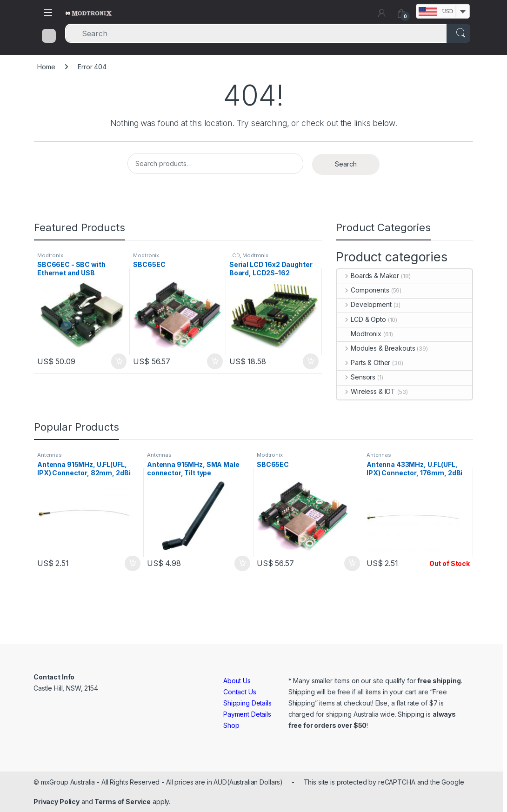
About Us (237, 681)
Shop (231, 725)
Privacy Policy (57, 802)
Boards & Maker (368, 276)
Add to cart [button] (119, 361)
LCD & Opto (361, 319)
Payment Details (247, 714)
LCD (235, 255)
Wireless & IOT (366, 391)
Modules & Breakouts (376, 348)
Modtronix (50, 255)
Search (346, 164)
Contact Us (240, 692)
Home (46, 67)
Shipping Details (247, 703)
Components (363, 290)
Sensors (356, 377)
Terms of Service (123, 802)
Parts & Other (364, 363)
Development (364, 304)
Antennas (50, 455)
